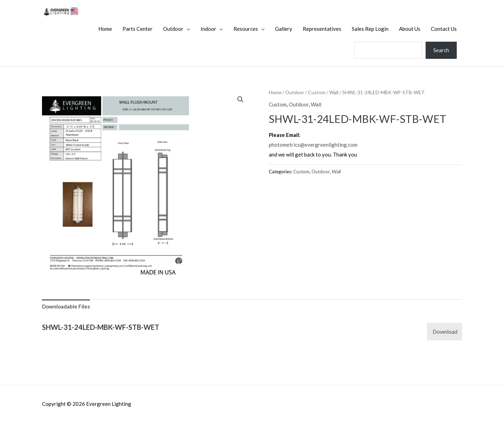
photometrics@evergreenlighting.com (313, 145)
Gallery (284, 29)
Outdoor (173, 29)
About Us (410, 29)
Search (441, 50)
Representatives (322, 29)
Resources (246, 29)
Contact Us (444, 29)
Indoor (208, 29)
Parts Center (138, 29)
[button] (240, 99)
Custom (317, 92)
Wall (334, 92)
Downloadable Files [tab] (66, 306)
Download (445, 331)
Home (105, 29)
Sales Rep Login (370, 29)
